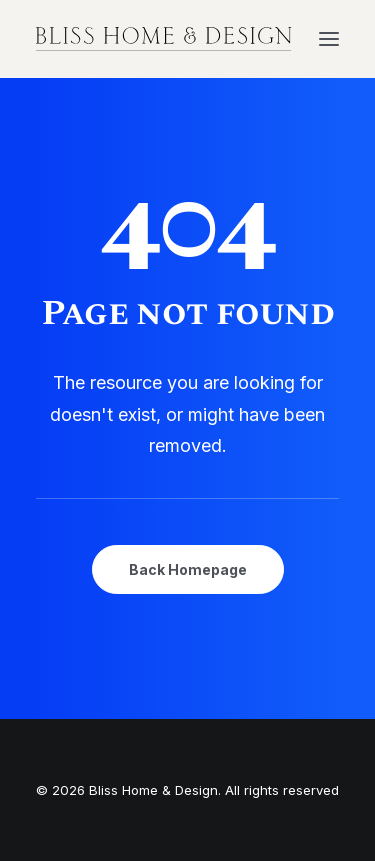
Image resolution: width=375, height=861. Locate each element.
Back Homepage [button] (188, 569)
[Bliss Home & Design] (164, 39)
